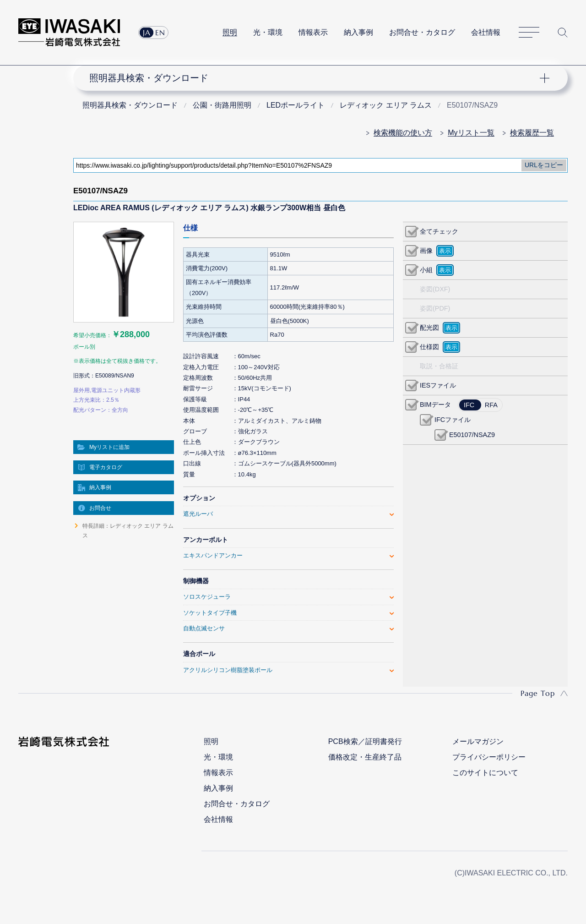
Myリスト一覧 (471, 133)
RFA (491, 405)
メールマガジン (478, 741)
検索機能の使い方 (403, 133)
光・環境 (268, 32)
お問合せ (100, 508)
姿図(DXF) (435, 289)
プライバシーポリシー (489, 757)
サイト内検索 (563, 33)
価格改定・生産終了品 (365, 757)
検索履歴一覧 (532, 133)
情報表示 (313, 32)
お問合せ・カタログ (422, 32)
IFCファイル (453, 420)
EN (160, 33)
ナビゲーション (315, 78)
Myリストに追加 (109, 447)
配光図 (429, 328)
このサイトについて (485, 773)
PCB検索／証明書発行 (365, 741)
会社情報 (486, 32)
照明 (230, 32)
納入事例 (358, 32)
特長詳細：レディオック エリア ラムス (128, 530)
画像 (426, 251)
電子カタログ (106, 467)
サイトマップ (529, 33)
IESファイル (438, 385)
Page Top (538, 693)
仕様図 (429, 347)
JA (147, 33)
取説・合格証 (439, 366)
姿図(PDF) (435, 308)
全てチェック (439, 231)
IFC (469, 405)
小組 (426, 270)
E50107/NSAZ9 (472, 435)
